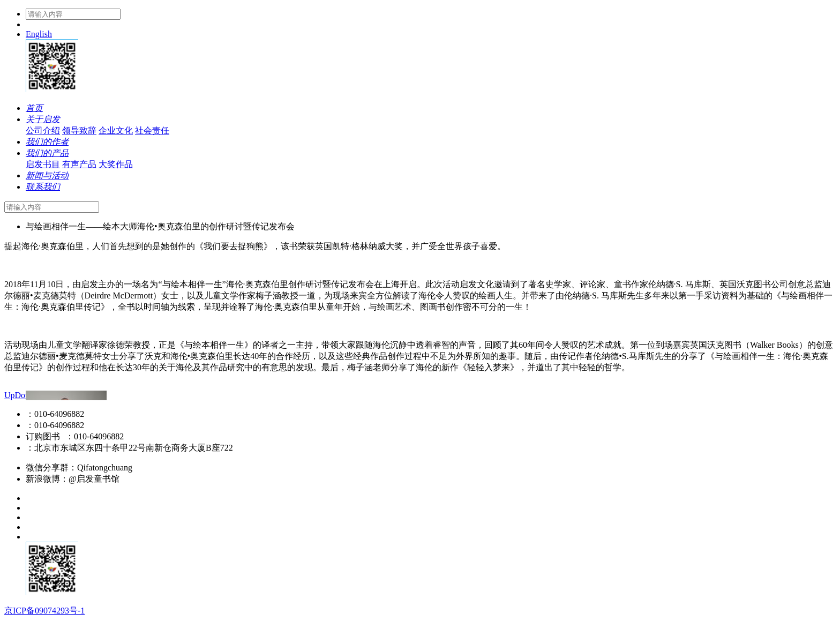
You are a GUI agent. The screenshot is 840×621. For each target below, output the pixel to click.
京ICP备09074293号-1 (44, 611)
